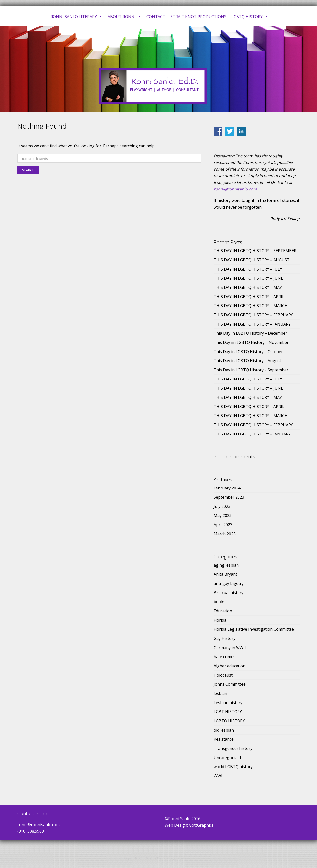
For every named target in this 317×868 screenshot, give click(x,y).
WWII (219, 776)
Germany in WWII (230, 648)
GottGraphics (201, 825)
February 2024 (227, 488)
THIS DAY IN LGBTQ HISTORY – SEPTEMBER (255, 251)
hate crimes (225, 657)
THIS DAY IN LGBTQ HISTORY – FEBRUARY (253, 315)
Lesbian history (228, 703)
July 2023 (222, 506)
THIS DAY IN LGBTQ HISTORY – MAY (248, 287)
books (220, 602)
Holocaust (223, 675)
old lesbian (224, 730)
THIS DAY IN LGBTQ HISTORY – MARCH (251, 306)
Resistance (224, 739)
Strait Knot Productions (198, 17)
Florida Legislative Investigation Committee (254, 629)
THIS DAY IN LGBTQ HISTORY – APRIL (249, 297)
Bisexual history (229, 593)
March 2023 (225, 534)
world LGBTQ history (233, 767)
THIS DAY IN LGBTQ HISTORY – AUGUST (252, 260)
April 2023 (223, 525)
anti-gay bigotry (229, 583)
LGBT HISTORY (228, 712)
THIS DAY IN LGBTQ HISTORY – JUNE (248, 278)
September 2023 (229, 497)
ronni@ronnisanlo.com (235, 189)
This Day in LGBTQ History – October (248, 352)
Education (223, 611)
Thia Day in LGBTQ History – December (250, 333)
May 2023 (223, 515)
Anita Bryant (225, 574)
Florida (220, 620)
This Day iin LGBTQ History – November (251, 342)
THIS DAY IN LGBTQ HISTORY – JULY (248, 269)
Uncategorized (227, 758)
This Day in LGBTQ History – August (247, 361)
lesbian (220, 693)
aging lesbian (226, 565)
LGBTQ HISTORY (229, 721)
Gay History (225, 638)
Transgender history (233, 748)
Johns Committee (230, 684)
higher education (230, 666)
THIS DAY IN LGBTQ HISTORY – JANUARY (252, 324)
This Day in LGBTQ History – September (251, 370)
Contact (156, 17)
